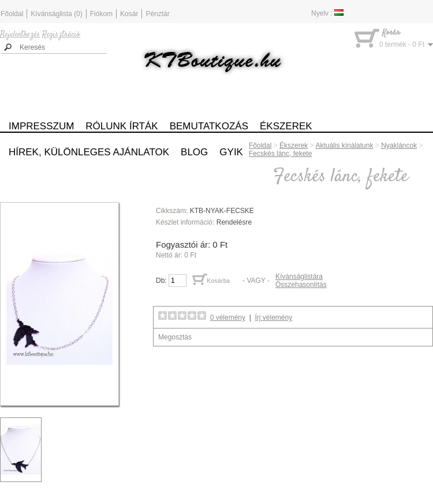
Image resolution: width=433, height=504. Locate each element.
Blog (194, 152)
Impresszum (41, 126)
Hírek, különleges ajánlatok (89, 152)
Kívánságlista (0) (56, 14)
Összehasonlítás (301, 285)
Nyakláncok (399, 145)
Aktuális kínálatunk (344, 145)
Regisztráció (61, 35)
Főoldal (12, 14)
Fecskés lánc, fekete (280, 154)
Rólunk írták (122, 126)
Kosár (129, 14)
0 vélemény (228, 318)
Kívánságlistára (299, 277)
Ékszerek (286, 126)
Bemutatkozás (209, 126)
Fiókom (101, 14)
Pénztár (157, 14)
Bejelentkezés (20, 35)
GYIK (231, 152)
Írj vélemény (274, 318)
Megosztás (175, 337)
